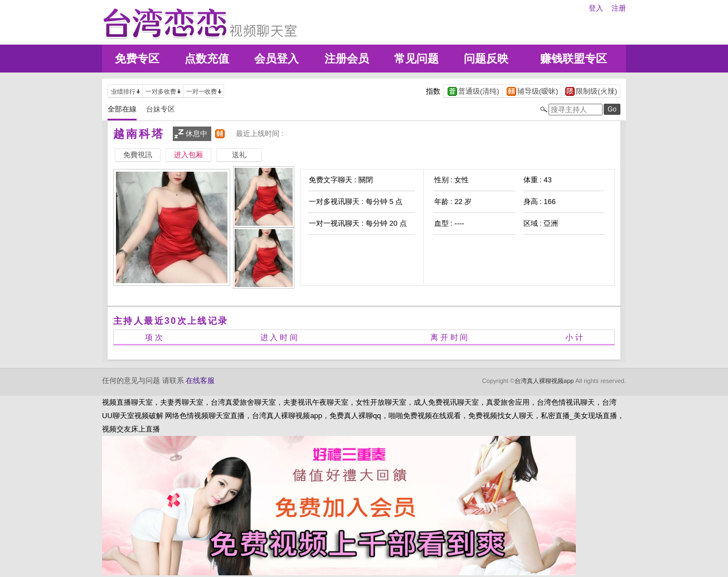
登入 (596, 8)
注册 (619, 8)
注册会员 (347, 59)
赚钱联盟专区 (574, 59)
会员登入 (276, 59)
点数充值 (207, 59)
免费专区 (137, 59)
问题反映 (486, 59)
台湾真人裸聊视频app (544, 381)
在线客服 (200, 380)
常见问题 (416, 59)
